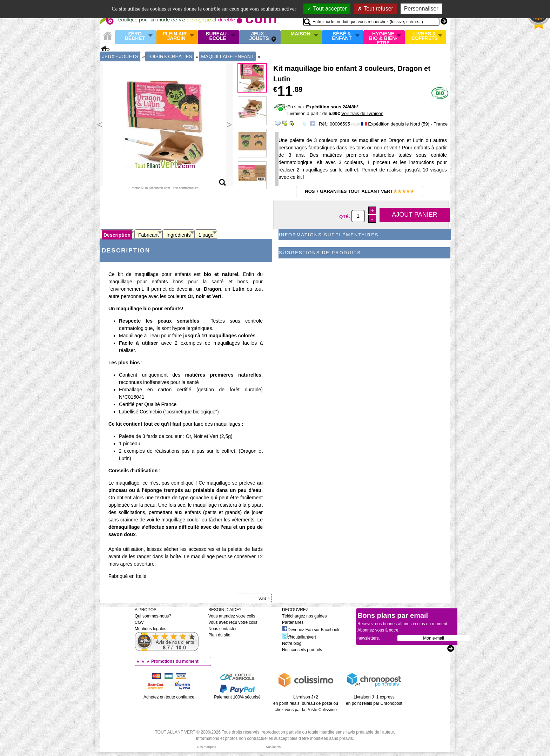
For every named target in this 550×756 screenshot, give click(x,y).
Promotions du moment (175, 661)
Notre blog (292, 643)
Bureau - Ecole (217, 36)
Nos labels (273, 747)
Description (117, 235)
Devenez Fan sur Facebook (311, 630)
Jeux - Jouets (259, 36)
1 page (206, 235)
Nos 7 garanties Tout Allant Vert (359, 191)
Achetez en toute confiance (169, 697)
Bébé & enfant (342, 36)
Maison (301, 34)
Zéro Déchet (135, 36)
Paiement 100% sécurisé (237, 697)
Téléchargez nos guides (304, 616)
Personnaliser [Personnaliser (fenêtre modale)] (421, 9)
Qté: (345, 216)
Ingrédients (178, 235)
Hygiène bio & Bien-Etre (383, 37)
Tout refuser (375, 9)
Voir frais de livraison (362, 113)
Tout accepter (327, 9)
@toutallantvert (299, 637)
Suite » (264, 598)
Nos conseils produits (302, 650)
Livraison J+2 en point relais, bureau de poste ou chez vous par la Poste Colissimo (306, 703)
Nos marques (207, 747)
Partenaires (293, 622)
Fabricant (148, 235)
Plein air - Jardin (176, 36)
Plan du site (219, 635)
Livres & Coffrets (425, 36)
